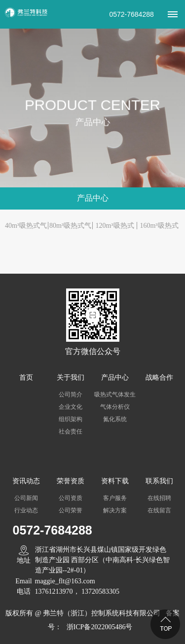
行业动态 (26, 510)
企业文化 (71, 407)
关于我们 (71, 377)
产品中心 (115, 377)
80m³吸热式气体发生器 (70, 227)
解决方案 (115, 510)
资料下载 (115, 481)
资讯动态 (26, 481)
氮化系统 (115, 419)
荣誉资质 (71, 481)
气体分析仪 (115, 407)
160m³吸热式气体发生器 (159, 227)
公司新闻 (26, 498)
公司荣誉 (71, 510)
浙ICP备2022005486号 (100, 627)
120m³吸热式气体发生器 (114, 227)
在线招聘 (159, 498)
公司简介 (71, 394)
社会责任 (71, 431)
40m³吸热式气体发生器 (26, 227)
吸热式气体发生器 (115, 396)
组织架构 (71, 419)
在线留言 (159, 510)
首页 (26, 377)
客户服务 (115, 498)
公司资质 (71, 498)
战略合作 (159, 377)
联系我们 (159, 481)
